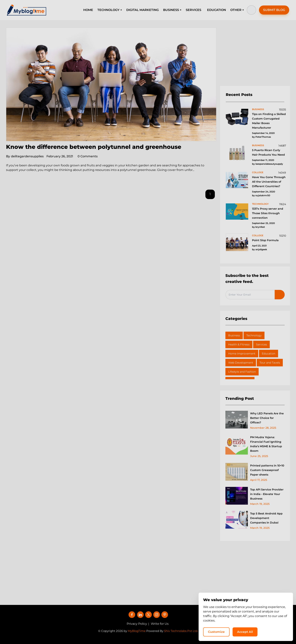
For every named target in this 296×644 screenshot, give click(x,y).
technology (260, 204)
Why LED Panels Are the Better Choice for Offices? (267, 418)
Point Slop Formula (265, 240)
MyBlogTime (137, 631)
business (258, 109)
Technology (254, 335)
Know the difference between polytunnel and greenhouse (94, 147)
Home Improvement (242, 354)
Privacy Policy (137, 624)
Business (234, 335)
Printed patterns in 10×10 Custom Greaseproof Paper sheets (267, 470)
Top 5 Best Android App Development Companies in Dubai (266, 518)
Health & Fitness (239, 344)
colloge (258, 172)
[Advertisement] (255, 57)
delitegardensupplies (25, 156)
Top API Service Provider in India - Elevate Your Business (267, 494)
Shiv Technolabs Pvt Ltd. (181, 631)
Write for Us (160, 624)
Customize (216, 632)
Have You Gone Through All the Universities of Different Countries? (269, 182)
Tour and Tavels (270, 363)
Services (261, 344)
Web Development (241, 363)
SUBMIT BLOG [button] (274, 10)
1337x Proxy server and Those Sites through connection (268, 213)
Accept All (245, 632)
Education (269, 354)
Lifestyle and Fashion (242, 372)
